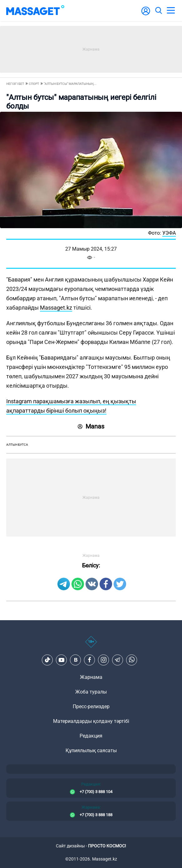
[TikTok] (47, 660)
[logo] (35, 11)
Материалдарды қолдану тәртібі (91, 721)
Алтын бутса (17, 445)
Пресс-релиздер (91, 706)
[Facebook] (90, 660)
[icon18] (91, 645)
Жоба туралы (91, 692)
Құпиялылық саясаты (91, 750)
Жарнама (91, 677)
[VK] (76, 660)
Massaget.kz (56, 308)
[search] (158, 11)
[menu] (171, 11)
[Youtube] (61, 660)
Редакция (91, 736)
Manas (91, 426)
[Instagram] (104, 660)
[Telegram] (118, 660)
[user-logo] (146, 14)
